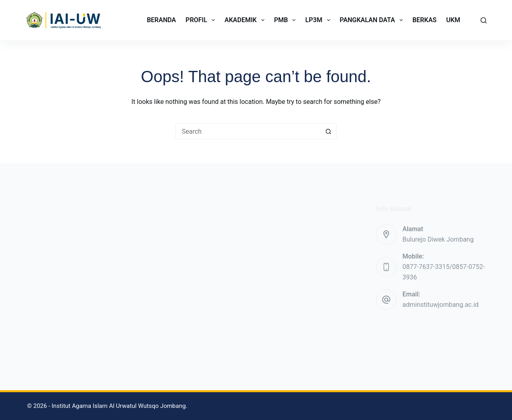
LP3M (319, 20)
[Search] (484, 20)
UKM (453, 20)
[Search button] (329, 131)
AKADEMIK (246, 20)
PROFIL (202, 20)
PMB (287, 20)
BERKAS (425, 20)
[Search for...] (248, 131)
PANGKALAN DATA (373, 20)
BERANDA (161, 20)
